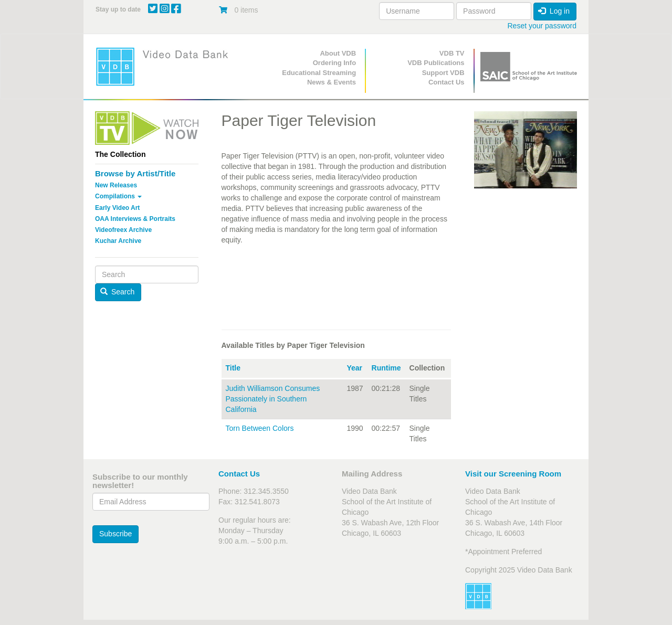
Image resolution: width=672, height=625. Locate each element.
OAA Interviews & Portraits (135, 219)
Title (233, 368)
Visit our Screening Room (513, 474)
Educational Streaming (319, 73)
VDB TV (452, 53)
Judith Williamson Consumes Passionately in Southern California (273, 399)
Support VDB (443, 73)
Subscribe (115, 534)
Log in (554, 11)
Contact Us (447, 82)
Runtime (386, 368)
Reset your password (542, 26)
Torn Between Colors (260, 428)
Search (118, 292)
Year (354, 368)
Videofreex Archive (123, 230)
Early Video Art (117, 208)
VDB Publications (436, 63)
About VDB (338, 53)
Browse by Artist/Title (135, 173)
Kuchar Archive (118, 241)
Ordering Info (334, 63)
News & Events (332, 82)
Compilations (118, 196)
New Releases (116, 185)
